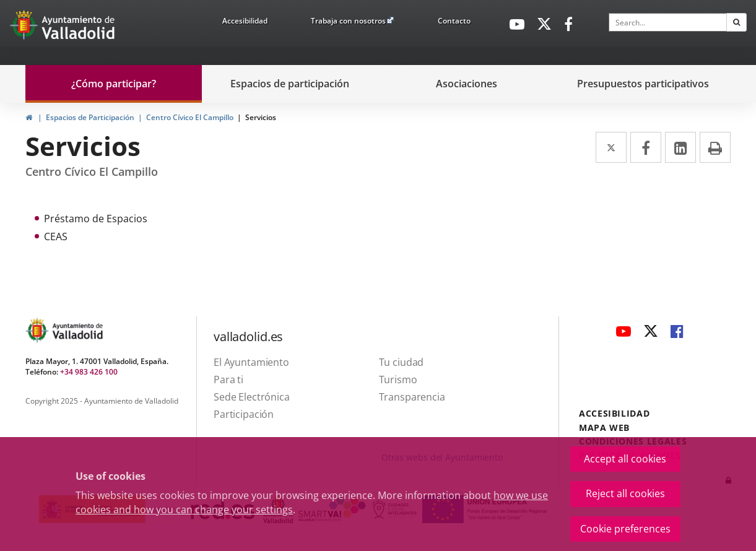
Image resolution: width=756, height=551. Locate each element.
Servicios (261, 117)
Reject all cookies (625, 493)
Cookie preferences (625, 529)
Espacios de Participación (90, 117)
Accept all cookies (625, 459)
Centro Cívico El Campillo (190, 117)
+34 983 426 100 (89, 372)
